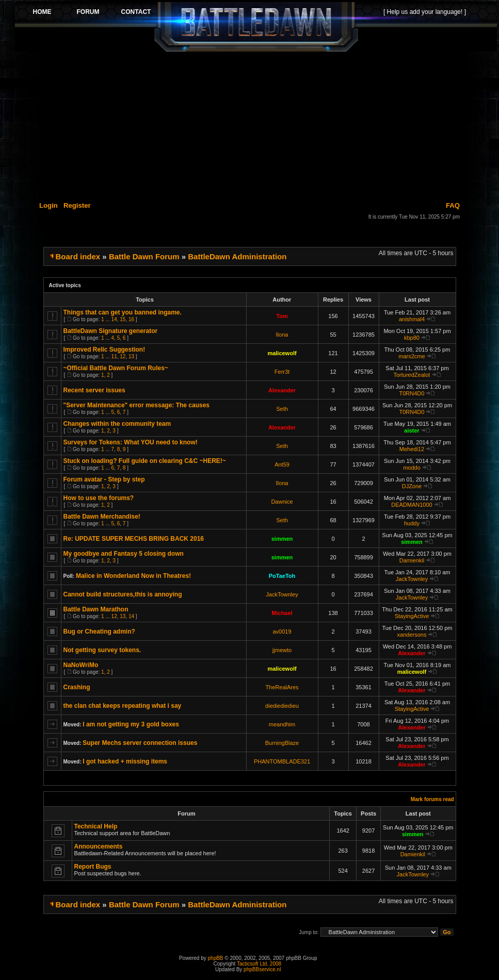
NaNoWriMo (81, 665)
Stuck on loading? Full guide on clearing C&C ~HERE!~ (145, 461)
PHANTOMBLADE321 (282, 761)
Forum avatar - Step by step (104, 479)
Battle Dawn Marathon (96, 609)
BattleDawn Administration (237, 256)
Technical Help (96, 826)
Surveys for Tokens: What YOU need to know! (131, 442)
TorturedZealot (412, 375)
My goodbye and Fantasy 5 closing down (124, 554)
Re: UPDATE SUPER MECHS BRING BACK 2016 (134, 539)
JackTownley (412, 579)
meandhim (282, 724)
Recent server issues (94, 390)
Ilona (282, 335)
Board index (78, 256)
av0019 (282, 632)
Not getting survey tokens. (102, 650)
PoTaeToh (282, 576)
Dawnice (282, 502)
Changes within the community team (117, 424)
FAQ (453, 205)
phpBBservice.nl (262, 969)
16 (131, 319)
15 (123, 319)
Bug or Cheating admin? (99, 632)
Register (77, 205)
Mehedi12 (412, 449)
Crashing (77, 687)
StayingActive (412, 616)
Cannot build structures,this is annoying (123, 594)
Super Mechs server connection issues (140, 743)
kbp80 (412, 338)
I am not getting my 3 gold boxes (131, 724)
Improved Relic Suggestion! (104, 350)
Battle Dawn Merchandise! (102, 517)
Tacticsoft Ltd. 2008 (259, 964)
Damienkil (412, 560)
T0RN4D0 (412, 393)
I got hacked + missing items (125, 761)
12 (123, 356)
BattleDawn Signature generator (111, 331)
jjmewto (282, 650)
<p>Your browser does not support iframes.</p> (256, 27)
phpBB (216, 958)
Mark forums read (432, 799)
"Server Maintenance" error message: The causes (137, 405)
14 (114, 319)
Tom (282, 316)
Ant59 (282, 464)
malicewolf (282, 353)
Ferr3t (282, 372)
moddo (412, 468)
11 (114, 356)
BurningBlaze (282, 743)
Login (49, 205)
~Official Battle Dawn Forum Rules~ (116, 368)
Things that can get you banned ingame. (123, 312)
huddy (412, 523)
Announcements (99, 846)
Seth (282, 409)
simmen (282, 539)
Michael (282, 613)
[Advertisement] (256, 125)
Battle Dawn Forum (144, 256)
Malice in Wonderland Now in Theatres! (133, 576)
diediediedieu (282, 706)
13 (131, 356)
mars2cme (412, 356)
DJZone (412, 486)
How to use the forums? (99, 498)
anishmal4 (412, 319)
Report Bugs (93, 867)
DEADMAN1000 (412, 505)
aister (412, 430)
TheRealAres (282, 687)
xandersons (412, 635)
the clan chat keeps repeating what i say (123, 706)
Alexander (282, 390)
